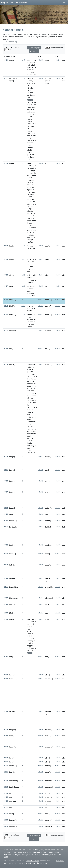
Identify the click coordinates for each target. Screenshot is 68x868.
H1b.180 (58, 657)
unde (28, 72)
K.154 (6, 246)
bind (11, 306)
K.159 (6, 306)
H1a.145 (41, 781)
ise (34, 381)
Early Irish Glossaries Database (14, 2)
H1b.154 (58, 259)
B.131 (23, 259)
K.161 (6, 330)
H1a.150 (41, 807)
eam (28, 194)
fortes (29, 291)
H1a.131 (41, 587)
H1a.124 (41, 514)
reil (35, 322)
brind (11, 315)
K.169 (6, 514)
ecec (28, 248)
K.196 (6, 801)
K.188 (6, 758)
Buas (28, 60)
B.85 (23, 619)
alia (33, 155)
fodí (28, 271)
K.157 (6, 286)
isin (34, 422)
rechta (29, 415)
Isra (28, 388)
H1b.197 (58, 814)
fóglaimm (30, 391)
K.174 (6, 565)
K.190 (6, 766)
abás (33, 269)
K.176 (6, 587)
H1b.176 (58, 598)
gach (31, 78)
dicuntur (30, 293)
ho (34, 308)
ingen (34, 166)
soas (34, 60)
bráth (11, 364)
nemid (29, 90)
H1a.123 (41, 508)
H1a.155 (41, 60)
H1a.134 (41, 613)
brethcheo (30, 367)
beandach (13, 781)
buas (11, 60)
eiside (29, 171)
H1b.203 (58, 286)
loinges (31, 398)
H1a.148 (41, 797)
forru (29, 438)
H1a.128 (41, 554)
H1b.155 (58, 275)
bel (10, 349)
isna (28, 431)
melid (33, 109)
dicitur (33, 72)
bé (32, 211)
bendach (48, 781)
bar (46, 286)
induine (34, 112)
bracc (47, 797)
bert (11, 481)
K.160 (6, 315)
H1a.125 (41, 520)
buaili (11, 545)
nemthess (30, 124)
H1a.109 (41, 246)
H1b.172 (58, 554)
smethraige (31, 95)
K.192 (6, 781)
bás (63, 514)
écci (32, 117)
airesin (29, 192)
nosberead (31, 417)
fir (35, 124)
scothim (30, 631)
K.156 (6, 275)
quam (29, 155)
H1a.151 (41, 814)
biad (47, 613)
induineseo (31, 143)
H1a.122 (41, 492)
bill (46, 675)
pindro (29, 308)
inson (29, 126)
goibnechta (31, 213)
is (33, 136)
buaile (47, 545)
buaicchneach (15, 787)
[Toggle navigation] (64, 3)
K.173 (6, 554)
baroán (29, 187)
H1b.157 (58, 300)
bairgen (12, 578)
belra (28, 424)
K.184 (6, 711)
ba (28, 395)
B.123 (23, 364)
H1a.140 (41, 729)
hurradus (30, 441)
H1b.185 (58, 736)
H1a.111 (41, 275)
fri (35, 136)
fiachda (29, 626)
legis (31, 209)
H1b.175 (58, 587)
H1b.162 (58, 364)
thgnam (30, 190)
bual (11, 736)
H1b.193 (58, 793)
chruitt (29, 311)
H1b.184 (58, 729)
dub (32, 636)
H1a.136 (41, 657)
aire (28, 403)
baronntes (30, 289)
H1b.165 (58, 481)
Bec (28, 246)
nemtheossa (31, 102)
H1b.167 (58, 508)
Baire (29, 286)
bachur (48, 747)
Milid (32, 400)
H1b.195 (58, 801)
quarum (32, 223)
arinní (29, 643)
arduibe (29, 629)
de (28, 223)
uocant (29, 197)
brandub (30, 634)
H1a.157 (41, 286)
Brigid (47, 163)
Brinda (29, 315)
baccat (12, 820)
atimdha (30, 422)
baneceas (30, 173)
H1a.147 (41, 793)
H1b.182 (58, 679)
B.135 (23, 315)
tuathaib (33, 431)
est (28, 86)
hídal (31, 278)
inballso (29, 136)
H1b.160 (58, 330)
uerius (29, 374)
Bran (28, 619)
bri (46, 78)
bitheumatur (31, 262)
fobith (31, 410)
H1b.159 (58, 315)
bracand (12, 801)
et (27, 160)
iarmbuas (30, 70)
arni (28, 322)
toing (29, 109)
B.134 (23, 306)
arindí (33, 65)
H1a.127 (41, 545)
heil (31, 388)
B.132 (23, 275)
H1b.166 (58, 492)
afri (34, 187)
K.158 (6, 300)
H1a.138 (41, 679)
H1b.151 (58, 78)
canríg (34, 429)
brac (11, 797)
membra (30, 157)
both (11, 565)
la (27, 398)
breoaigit (30, 240)
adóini (29, 138)
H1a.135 (41, 619)
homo (33, 160)
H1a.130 (41, 578)
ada (34, 107)
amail (33, 126)
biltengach (49, 598)
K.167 (6, 492)
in (27, 168)
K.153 (6, 163)
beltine (33, 280)
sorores (34, 204)
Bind (28, 306)
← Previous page (34, 48)
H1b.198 (58, 820)
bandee (29, 178)
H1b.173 (58, 565)
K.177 (6, 598)
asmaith (30, 453)
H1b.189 (58, 520)
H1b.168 (58, 514)
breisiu (12, 679)
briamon (30, 93)
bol (10, 807)
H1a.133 (41, 604)
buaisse (33, 74)
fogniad (30, 436)
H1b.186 (58, 747)
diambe (29, 443)
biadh (64, 613)
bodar (12, 508)
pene (28, 228)
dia (28, 278)
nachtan (30, 427)
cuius (28, 204)
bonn (11, 554)
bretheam (33, 395)
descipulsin (32, 384)
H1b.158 (58, 306)
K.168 (6, 508)
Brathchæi (31, 364)
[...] (14, 60)
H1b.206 (58, 163)
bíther (29, 429)
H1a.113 (41, 300)
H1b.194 (58, 797)
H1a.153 (41, 826)
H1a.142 (41, 747)
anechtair (30, 133)
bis (29, 264)
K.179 (6, 613)
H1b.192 (58, 787)
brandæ (30, 624)
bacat (47, 820)
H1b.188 (58, 675)
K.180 (6, 619)
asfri (28, 128)
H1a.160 (41, 163)
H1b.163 (58, 456)
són (34, 448)
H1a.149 (41, 801)
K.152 (6, 78)
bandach (13, 826)
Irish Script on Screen (39, 863)
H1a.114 (41, 306)
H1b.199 (58, 826)
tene (30, 282)
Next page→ (34, 51)
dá (32, 114)
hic (30, 160)
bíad (11, 613)
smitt (29, 112)
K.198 (6, 814)
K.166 (6, 481)
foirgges (30, 646)
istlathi (29, 150)
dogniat (30, 105)
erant (29, 206)
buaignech (49, 787)
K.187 (6, 747)
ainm (28, 97)
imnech (29, 107)
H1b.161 (58, 349)
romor (29, 185)
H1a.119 (41, 456)
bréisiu (65, 679)
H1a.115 (41, 315)
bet (11, 657)
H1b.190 (58, 772)
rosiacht (30, 386)
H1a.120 (41, 470)
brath (47, 364)
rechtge (29, 448)
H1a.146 (41, 787)
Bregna (12, 730)
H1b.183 (58, 527)
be (36, 173)
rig (33, 446)
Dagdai (31, 168)
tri (34, 216)
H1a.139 (41, 527)
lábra (32, 322)
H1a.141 (41, 736)
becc (64, 246)
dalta (29, 379)
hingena (30, 218)
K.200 (6, 826)
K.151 (6, 60)
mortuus (30, 266)
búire (34, 296)
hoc (28, 201)
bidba (11, 259)
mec (35, 386)
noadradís (30, 180)
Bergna (48, 730)
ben (11, 470)
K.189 (6, 762)
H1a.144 (41, 772)
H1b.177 (58, 604)
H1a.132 (41, 598)
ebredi (33, 248)
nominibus (30, 225)
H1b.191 (58, 781)
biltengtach (14, 598)
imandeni (30, 121)
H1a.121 (41, 481)
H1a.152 (41, 820)
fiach (34, 619)
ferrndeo (30, 319)
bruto (33, 324)
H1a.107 (41, 78)
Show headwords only (11, 42)
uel (28, 324)
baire (11, 286)
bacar (11, 747)
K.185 (6, 729)
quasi (32, 246)
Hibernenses (31, 230)
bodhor (65, 508)
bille (11, 675)
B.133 (23, 286)
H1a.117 (41, 349)
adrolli (29, 269)
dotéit (29, 67)
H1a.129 (41, 565)
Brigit (29, 163)
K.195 (6, 797)
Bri (28, 78)
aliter (31, 369)
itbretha (30, 412)
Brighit (12, 163)
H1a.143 (41, 675)
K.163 (6, 364)
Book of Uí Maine (32, 861)
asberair (33, 403)
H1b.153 (58, 246)
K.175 (6, 578)
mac (28, 400)
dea (28, 232)
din (32, 237)
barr (28, 74)
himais (34, 67)
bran (11, 619)
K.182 (6, 675)
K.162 (6, 349)
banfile (29, 166)
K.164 (6, 456)
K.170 (6, 520)
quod (29, 372)
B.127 (23, 60)
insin (34, 221)
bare (64, 300)
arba (32, 182)
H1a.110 (41, 259)
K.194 (6, 793)
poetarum (30, 199)
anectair (30, 140)
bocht (11, 604)
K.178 (6, 604)
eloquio (29, 327)
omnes (33, 228)
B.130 (23, 246)
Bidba (29, 259)
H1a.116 (41, 330)
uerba (29, 317)
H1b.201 (58, 60)
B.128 (23, 78)
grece (34, 259)
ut (35, 83)
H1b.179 (58, 619)
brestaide (49, 587)
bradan (12, 330)
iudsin (33, 648)
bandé (29, 216)
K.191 (6, 772)
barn (11, 814)
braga (47, 457)
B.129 (23, 163)
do (29, 117)
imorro (29, 446)
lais (34, 453)
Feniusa (34, 379)
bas (11, 514)
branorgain (31, 641)
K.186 (6, 736)
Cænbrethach (32, 376)
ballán (47, 521)
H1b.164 (58, 470)
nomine (32, 201)
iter (28, 114)
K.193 (6, 787)
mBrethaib (31, 88)
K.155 (6, 259)
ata (35, 133)
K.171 (6, 527)
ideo (33, 192)
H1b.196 (58, 807)
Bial (33, 275)
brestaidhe (14, 587)
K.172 (6, 545)
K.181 (6, 657)
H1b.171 (58, 545)
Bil (10, 275)
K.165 (6, 470)
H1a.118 (41, 364)
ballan (12, 521)
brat (11, 492)
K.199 (6, 820)
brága (12, 457)
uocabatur (30, 235)
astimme (30, 148)
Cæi (28, 405)
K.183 (6, 679)
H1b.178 (58, 613)
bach (11, 772)
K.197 (6, 807)
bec (11, 246)
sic (34, 157)
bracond (48, 801)
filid (34, 105)
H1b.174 (58, 578)
